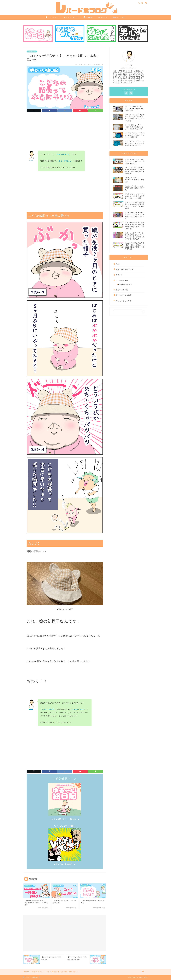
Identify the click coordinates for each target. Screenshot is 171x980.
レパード (31, 160)
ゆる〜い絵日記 (32, 51)
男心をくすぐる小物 (124, 301)
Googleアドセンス (125, 284)
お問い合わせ (119, 18)
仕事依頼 (88, 18)
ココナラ (119, 275)
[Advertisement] (65, 132)
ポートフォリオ (71, 18)
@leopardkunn (63, 154)
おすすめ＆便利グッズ (125, 269)
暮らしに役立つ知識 (124, 295)
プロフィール (52, 18)
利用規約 (35, 977)
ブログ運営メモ (122, 280)
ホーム (27, 977)
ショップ (103, 18)
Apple (118, 264)
